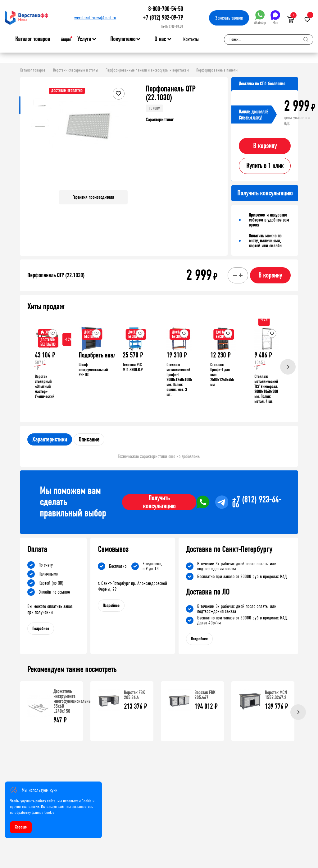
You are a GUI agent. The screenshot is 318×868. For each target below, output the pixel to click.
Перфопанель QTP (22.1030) (56, 275)
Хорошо (21, 827)
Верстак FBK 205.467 (205, 695)
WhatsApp (260, 18)
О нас (160, 39)
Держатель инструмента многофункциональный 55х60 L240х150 (73, 701)
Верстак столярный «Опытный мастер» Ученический (45, 387)
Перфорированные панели (217, 70)
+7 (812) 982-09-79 (163, 18)
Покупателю (123, 39)
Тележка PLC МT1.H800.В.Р (133, 367)
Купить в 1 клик (265, 166)
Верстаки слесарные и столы (76, 70)
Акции (66, 40)
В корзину (265, 146)
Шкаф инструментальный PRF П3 (93, 370)
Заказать (229, 18)
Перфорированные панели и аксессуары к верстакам (147, 70)
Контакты (191, 40)
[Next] (288, 367)
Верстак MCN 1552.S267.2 (276, 695)
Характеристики (50, 439)
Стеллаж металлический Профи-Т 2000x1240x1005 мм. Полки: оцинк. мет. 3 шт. (179, 380)
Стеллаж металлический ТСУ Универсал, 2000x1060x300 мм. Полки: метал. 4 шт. (266, 389)
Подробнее (41, 629)
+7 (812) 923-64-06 (257, 502)
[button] (122, 135)
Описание (89, 439)
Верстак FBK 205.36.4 (134, 695)
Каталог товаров (33, 39)
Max (275, 18)
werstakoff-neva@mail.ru (95, 18)
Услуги (84, 39)
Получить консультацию (159, 502)
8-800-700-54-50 (166, 9)
